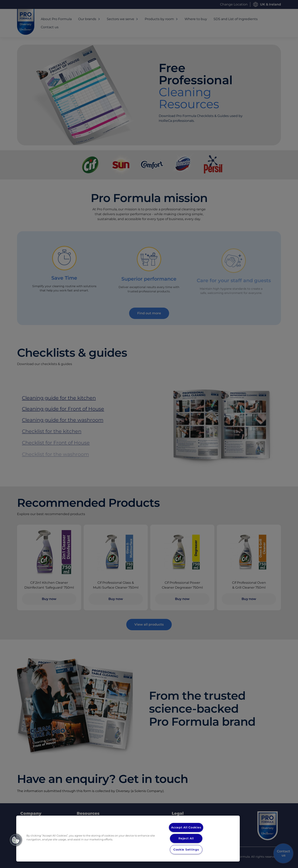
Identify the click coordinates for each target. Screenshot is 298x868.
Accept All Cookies (186, 827)
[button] (16, 840)
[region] (128, 839)
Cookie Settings (186, 850)
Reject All (186, 838)
